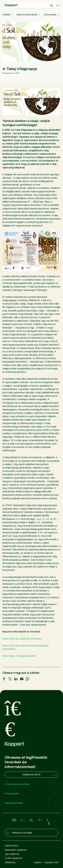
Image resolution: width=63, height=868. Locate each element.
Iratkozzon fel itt (40, 775)
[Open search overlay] (52, 5)
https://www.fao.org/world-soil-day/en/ (22, 639)
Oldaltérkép (10, 862)
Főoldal (6, 15)
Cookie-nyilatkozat (13, 858)
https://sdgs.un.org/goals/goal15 (19, 656)
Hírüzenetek (50, 15)
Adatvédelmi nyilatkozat (16, 850)
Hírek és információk (27, 15)
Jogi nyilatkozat (12, 854)
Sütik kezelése (11, 846)
